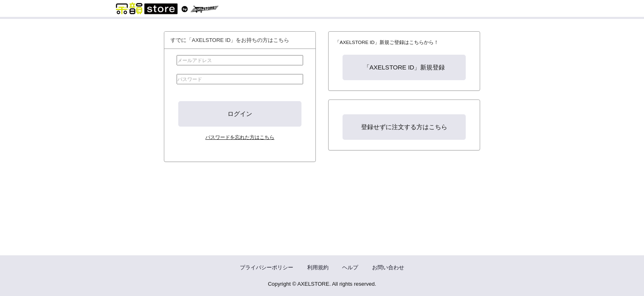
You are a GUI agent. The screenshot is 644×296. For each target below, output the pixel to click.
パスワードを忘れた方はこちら (240, 137)
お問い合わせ (388, 267)
